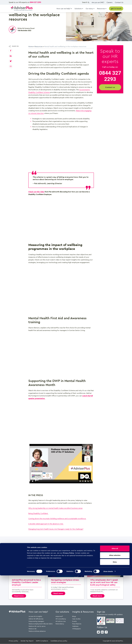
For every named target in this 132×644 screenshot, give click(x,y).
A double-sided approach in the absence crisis (46, 524)
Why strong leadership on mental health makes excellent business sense (55, 508)
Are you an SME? (98, 2)
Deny (115, 630)
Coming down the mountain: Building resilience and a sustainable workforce (57, 519)
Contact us (110, 87)
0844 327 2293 (35, 2)
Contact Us (119, 2)
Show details (108, 640)
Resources (38, 46)
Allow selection (115, 624)
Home (31, 46)
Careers (110, 2)
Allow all (115, 617)
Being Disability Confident (38, 513)
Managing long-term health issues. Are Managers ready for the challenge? (56, 529)
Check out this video (36, 192)
